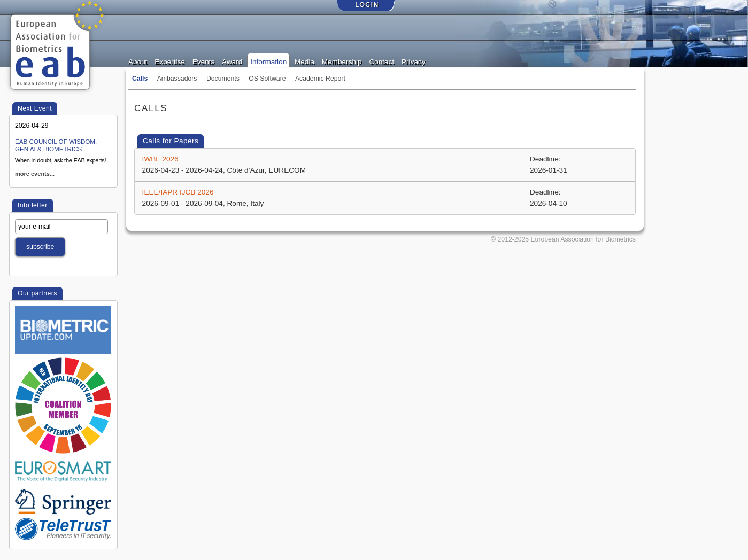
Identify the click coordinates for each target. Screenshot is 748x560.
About (138, 61)
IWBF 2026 (160, 159)
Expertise (170, 61)
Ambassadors (177, 79)
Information (268, 61)
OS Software (267, 79)
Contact (381, 61)
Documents (223, 79)
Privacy (414, 61)
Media (304, 61)
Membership (342, 61)
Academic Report (320, 79)
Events (204, 61)
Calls (140, 79)
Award (232, 61)
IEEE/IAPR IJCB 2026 (178, 192)
